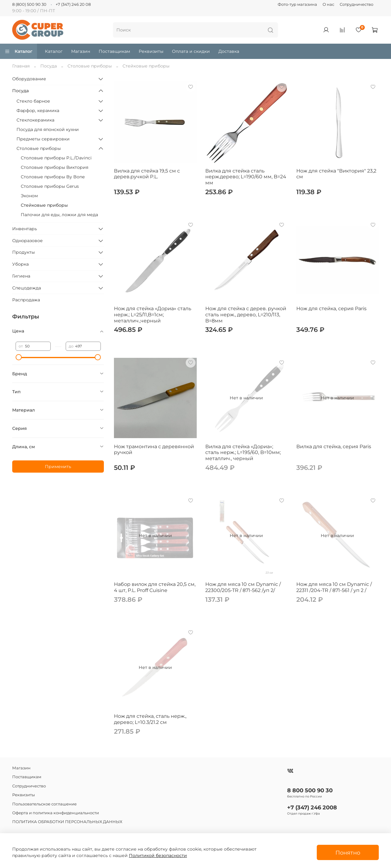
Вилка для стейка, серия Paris (334, 447)
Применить (58, 467)
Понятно (348, 853)
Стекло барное (33, 101)
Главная (21, 66)
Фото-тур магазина (297, 4)
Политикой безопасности (158, 855)
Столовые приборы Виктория (55, 167)
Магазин (81, 51)
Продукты (24, 252)
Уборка (20, 264)
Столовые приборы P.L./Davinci (56, 158)
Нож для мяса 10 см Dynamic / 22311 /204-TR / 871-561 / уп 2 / (334, 587)
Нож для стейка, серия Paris (331, 309)
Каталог (18, 51)
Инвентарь (25, 229)
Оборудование (29, 79)
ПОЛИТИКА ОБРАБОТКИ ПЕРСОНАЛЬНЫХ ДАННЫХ (67, 822)
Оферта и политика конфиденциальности (56, 813)
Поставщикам (114, 51)
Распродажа (26, 300)
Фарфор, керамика (38, 111)
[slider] (19, 357)
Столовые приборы (90, 66)
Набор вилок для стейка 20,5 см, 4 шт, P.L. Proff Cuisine (155, 587)
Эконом (29, 196)
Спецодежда (27, 288)
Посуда (49, 66)
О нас (328, 4)
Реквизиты (151, 51)
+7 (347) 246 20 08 (73, 4)
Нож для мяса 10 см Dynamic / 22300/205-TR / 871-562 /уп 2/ (243, 587)
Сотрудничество (356, 4)
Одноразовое (27, 241)
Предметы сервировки (43, 139)
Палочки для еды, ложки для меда (59, 215)
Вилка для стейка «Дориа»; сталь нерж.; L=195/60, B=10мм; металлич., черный (243, 452)
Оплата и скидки (191, 51)
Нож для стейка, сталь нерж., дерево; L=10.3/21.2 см (150, 719)
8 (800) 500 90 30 (29, 4)
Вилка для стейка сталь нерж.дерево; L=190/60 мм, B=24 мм (246, 177)
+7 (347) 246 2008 (312, 807)
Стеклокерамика (35, 120)
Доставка (229, 51)
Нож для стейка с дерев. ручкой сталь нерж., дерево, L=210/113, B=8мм (246, 314)
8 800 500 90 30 (310, 790)
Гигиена (21, 276)
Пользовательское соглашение (44, 804)
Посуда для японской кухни (48, 129)
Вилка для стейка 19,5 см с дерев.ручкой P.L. (147, 174)
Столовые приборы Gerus (50, 186)
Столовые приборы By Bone (53, 177)
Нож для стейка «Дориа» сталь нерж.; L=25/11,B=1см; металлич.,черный (153, 314)
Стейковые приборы (44, 205)
